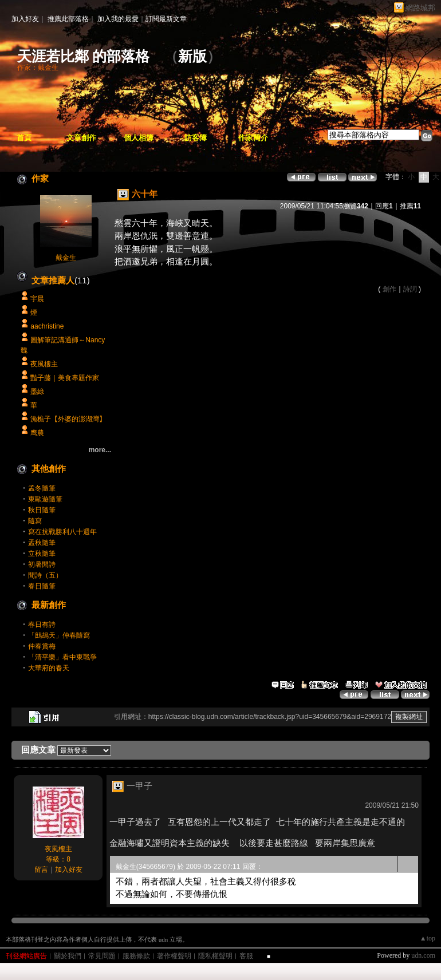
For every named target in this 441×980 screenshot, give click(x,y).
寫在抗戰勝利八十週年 (62, 532)
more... (100, 450)
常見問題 (102, 956)
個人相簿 (139, 138)
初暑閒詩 (42, 564)
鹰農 (37, 433)
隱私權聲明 (215, 956)
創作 (389, 289)
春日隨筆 (42, 586)
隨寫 (35, 521)
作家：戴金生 (38, 68)
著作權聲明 (174, 956)
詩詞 (410, 289)
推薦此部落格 (68, 19)
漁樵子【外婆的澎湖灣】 (68, 419)
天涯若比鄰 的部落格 (83, 56)
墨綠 (37, 392)
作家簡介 (253, 138)
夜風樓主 (44, 364)
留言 (41, 870)
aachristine (47, 326)
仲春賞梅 (42, 646)
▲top (428, 938)
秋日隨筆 (42, 510)
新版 (192, 56)
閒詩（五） (45, 575)
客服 (246, 956)
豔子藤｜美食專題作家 (65, 378)
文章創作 (81, 138)
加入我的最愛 (118, 19)
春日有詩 (42, 625)
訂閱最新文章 (166, 19)
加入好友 (25, 19)
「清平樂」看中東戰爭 (62, 657)
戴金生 (66, 258)
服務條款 (136, 956)
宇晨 (37, 299)
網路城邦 (420, 8)
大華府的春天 (49, 668)
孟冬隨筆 (42, 488)
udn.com (423, 955)
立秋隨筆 (42, 554)
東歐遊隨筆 (45, 499)
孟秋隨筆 (42, 543)
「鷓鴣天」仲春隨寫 (59, 635)
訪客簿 (196, 138)
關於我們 (68, 956)
